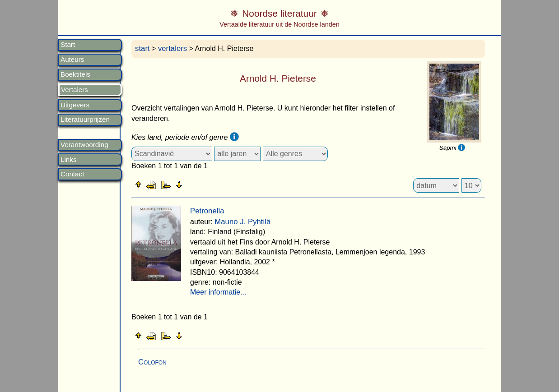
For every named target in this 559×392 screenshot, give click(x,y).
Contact (72, 174)
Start (68, 45)
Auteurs (72, 60)
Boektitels (75, 74)
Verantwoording (84, 145)
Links (68, 160)
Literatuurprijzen (85, 120)
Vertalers (75, 90)
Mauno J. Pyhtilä (242, 222)
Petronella (207, 211)
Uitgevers (75, 105)
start (142, 48)
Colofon (152, 362)
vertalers (172, 48)
